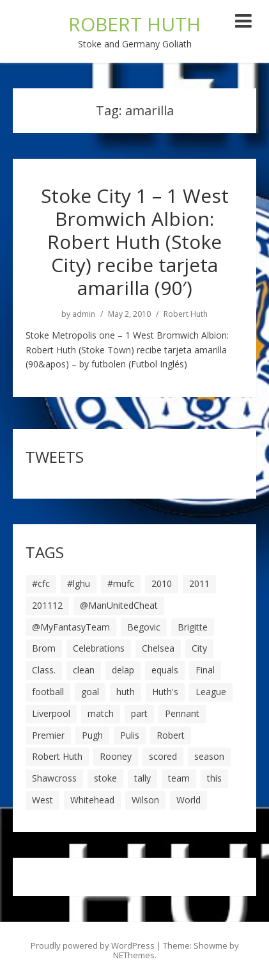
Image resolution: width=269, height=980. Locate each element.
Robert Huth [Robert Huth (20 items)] (57, 756)
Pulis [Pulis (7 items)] (130, 735)
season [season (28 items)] (209, 756)
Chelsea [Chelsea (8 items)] (158, 648)
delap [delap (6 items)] (123, 670)
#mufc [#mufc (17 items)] (121, 583)
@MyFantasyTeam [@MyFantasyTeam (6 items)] (71, 627)
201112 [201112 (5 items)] (47, 605)
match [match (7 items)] (101, 713)
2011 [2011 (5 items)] (199, 583)
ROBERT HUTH (134, 24)
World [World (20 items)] (188, 800)
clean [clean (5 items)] (84, 670)
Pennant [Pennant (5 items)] (182, 713)
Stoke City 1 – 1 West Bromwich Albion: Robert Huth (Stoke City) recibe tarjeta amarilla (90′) (135, 242)
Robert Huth (186, 314)
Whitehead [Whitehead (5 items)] (92, 800)
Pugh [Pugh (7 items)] (92, 735)
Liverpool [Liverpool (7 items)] (51, 713)
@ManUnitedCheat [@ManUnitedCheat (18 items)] (119, 605)
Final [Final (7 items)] (205, 670)
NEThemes (134, 955)
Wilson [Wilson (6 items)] (145, 800)
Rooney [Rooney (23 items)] (116, 756)
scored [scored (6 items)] (163, 756)
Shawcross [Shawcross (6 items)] (54, 778)
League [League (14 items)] (211, 692)
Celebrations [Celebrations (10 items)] (99, 648)
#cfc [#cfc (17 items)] (41, 583)
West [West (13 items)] (42, 800)
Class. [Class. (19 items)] (44, 670)
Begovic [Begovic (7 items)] (144, 627)
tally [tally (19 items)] (142, 778)
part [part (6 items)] (139, 713)
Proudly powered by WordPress (93, 945)
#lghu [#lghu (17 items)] (79, 583)
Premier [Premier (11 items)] (48, 735)
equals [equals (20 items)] (165, 670)
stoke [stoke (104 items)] (105, 778)
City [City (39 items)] (199, 648)
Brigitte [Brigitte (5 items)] (193, 627)
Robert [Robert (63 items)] (171, 735)
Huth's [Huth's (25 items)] (165, 692)
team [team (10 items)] (179, 778)
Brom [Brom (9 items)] (44, 648)
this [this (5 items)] (214, 778)
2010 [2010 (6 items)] (162, 583)
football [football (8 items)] (48, 692)
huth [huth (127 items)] (126, 692)
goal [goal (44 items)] (90, 692)
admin (84, 314)
